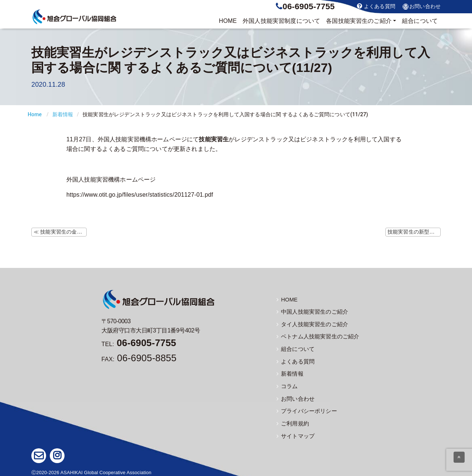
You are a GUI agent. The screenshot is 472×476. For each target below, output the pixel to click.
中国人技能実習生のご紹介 (310, 312)
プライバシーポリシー (305, 409)
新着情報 (63, 114)
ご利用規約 (292, 421)
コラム (287, 385)
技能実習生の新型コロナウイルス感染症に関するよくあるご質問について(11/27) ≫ (414, 232)
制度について (281, 21)
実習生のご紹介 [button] (359, 21)
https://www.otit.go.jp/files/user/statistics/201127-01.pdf (140, 195)
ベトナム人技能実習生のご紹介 (315, 336)
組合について (420, 21)
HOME (228, 21)
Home (35, 114)
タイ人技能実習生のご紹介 (310, 324)
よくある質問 (376, 6)
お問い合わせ (422, 7)
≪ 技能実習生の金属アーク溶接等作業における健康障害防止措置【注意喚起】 (60, 232)
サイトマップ (294, 434)
